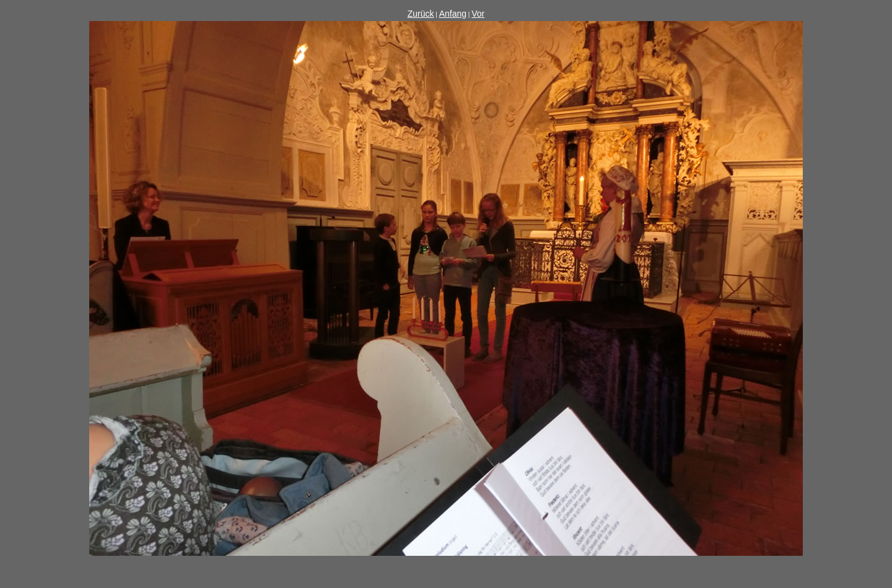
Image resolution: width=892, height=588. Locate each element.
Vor (478, 14)
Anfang (453, 14)
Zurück (421, 14)
